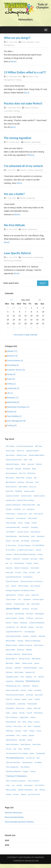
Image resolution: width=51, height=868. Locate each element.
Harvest (14, 586)
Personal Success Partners (15, 695)
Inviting (30, 170)
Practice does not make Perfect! (23, 103)
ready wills (37, 708)
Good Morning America (14, 577)
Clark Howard (32, 518)
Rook (24, 722)
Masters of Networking (33, 641)
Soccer (39, 731)
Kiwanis (22, 618)
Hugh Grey (35, 595)
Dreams (38, 550)
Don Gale (16, 541)
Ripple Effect (24, 717)
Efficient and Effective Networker (25, 554)
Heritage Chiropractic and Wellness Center (20, 590)
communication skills (13, 527)
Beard (34, 469)
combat (34, 523)
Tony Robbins (25, 767)
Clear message (11, 523)
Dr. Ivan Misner (38, 545)
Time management (12, 767)
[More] (14, 62)
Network (41, 677)
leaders (16, 623)
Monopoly (9, 668)
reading (29, 708)
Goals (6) (11, 379)
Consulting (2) (13, 365)
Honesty (21, 595)
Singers (32, 731)
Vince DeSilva (39, 785)
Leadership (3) (13, 388)
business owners (39, 496)
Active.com (20, 451)
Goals (23, 42)
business (19, 491)
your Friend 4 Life (34, 794)
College (27, 523)
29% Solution (10, 446)
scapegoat (37, 726)
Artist (25, 460)
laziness (9, 623)
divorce (8, 541)
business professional (13, 505)
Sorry (18, 735)
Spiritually (22, 740)
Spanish (31, 735)
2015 (7, 840)
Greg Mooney (28, 577)
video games (28, 785)
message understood (13, 654)
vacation (19, 785)
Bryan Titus (10, 491)
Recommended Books (14, 817)
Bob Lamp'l (30, 482)
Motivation (31, 42)
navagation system (12, 677)
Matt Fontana (39, 645)
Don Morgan (25, 541)
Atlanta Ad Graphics (13, 464)
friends (36, 563)
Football (29, 563)
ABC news (39, 446)
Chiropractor (10, 518)
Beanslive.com (32, 861)
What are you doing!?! (17, 38)
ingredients (27, 599)
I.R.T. (20, 599)
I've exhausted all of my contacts (23, 166)
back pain (31, 464)
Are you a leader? (14, 194)
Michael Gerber (27, 654)
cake (39, 505)
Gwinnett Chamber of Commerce (32, 581)
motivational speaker (30, 668)
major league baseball (13, 636)
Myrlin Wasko (19, 672)
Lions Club (39, 627)
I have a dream (11, 599)
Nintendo (35, 686)
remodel (29, 713)
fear (7, 563)
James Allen (35, 604)
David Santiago (24, 536)
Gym (7, 586)
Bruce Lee (33, 487)
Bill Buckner (31, 473)
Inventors (9, 604)
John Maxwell (19, 614)
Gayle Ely (9, 568)
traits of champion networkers (16, 781)
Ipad (28, 604)
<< (11, 300)
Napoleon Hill (30, 672)
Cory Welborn (10, 532)
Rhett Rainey (38, 713)
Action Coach (10, 451)
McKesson (21, 650)
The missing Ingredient (18, 138)
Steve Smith (37, 744)
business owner (26, 496)
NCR (22, 677)
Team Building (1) (14, 416)
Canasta (9, 509)
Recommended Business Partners (19, 822)
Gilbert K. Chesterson (22, 568)
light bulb (24, 627)
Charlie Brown (11, 514)
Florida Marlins (19, 563)
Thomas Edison (27, 762)
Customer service (23, 532)
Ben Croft (22, 473)
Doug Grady (35, 541)
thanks (32, 753)
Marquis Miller (11, 641)
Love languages (29, 632)
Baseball (18, 469)
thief (38, 758)
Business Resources (14, 813)
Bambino (39, 464)
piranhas (17, 699)
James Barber (13, 609)
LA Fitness (30, 618)
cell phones (31, 509)
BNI (35, 478)
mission (37, 663)
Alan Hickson (10, 455)
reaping (14, 713)
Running (9, 726)
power (30, 699)
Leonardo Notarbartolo (37, 623)
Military (18, 663)
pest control (39, 695)
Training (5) (12, 425)
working (8, 794)
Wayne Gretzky (11, 790)
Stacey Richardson (12, 744)
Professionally (32, 704)
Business (35, 108)
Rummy (37, 722)
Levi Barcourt (10, 627)
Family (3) (11, 374)
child (30, 514)
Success (9, 749)
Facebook (25, 559)
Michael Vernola (24, 659)
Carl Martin (17, 509)
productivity (22, 704)
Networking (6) (13, 402)
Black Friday (20, 478)
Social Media (10, 735)
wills (36, 790)
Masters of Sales (11, 645)
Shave (25, 731)
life (18, 627)
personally (30, 695)
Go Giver (18, 572)
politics (24, 699)
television (27, 749)
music (41, 668)
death (33, 536)
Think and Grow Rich (13, 762)
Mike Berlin (10, 663)
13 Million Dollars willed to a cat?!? (25, 72)
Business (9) (12, 356)
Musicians (9, 672)
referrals (22, 713)
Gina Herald (35, 568)
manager (26, 636)
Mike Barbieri (36, 659)
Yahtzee (23, 794)
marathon (34, 636)
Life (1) (10, 393)
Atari (31, 460)
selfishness (10, 731)
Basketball (27, 469)
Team (20, 749)
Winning (42, 790)
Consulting (8, 111)
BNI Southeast (11, 482)
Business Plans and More (26, 500)
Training (18, 80)
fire (11, 563)
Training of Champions (16, 776)
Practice (37, 699)
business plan (10, 500)
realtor (8, 713)
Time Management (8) (16, 421)
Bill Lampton (10, 478)
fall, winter (34, 559)
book (37, 482)
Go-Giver (32, 572)
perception (38, 690)
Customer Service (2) (16, 370)
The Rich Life (30, 758)
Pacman (23, 690)
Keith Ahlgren (40, 614)
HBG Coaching (23, 586)
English (8, 559)
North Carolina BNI (12, 690)
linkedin (31, 627)
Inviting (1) (11, 384)
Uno (13, 785)
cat (24, 509)
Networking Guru (33, 681)
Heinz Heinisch (35, 586)
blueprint (29, 478)
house (27, 595)
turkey (8, 785)
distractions (41, 536)
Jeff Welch (25, 609)
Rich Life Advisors (12, 717)
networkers (10, 681)
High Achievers (11, 595)
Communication (27, 257)
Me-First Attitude (14, 225)
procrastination (11, 704)
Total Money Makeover (14, 771)
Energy (40, 554)
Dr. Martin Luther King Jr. (26, 550)
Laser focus (39, 618)
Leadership (31, 198)
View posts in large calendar (26, 335)
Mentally (29, 650)
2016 (7, 845)
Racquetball (10, 708)
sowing (24, 735)
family (41, 559)
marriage (20, 641)
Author (23, 464)
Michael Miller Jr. (11, 659)
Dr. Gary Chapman (24, 545)
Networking (36, 142)
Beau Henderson (12, 473)
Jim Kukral (9, 614)
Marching (42, 636)
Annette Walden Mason (37, 455)
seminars (18, 731)
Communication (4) (15, 361)
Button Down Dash (29, 505)
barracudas (10, 469)
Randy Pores (20, 708)
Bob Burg (21, 482)
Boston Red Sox (11, 487)
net (35, 677)
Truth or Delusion (33, 781)
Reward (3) (12, 412)
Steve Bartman (26, 744)
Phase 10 (9, 699)
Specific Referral (11, 740)
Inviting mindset (19, 604)
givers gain (10, 572)
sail (25, 726)
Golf (38, 572)
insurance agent (38, 599)
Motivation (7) (13, 398)
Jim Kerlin (34, 609)
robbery (33, 717)
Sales (30, 726)
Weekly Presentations (25, 790)
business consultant (13, 496)
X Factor (16, 794)
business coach (29, 491)
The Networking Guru (15, 758)
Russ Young (17, 726)
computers (25, 527)
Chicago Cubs (22, 514)
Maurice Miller (11, 650)
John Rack (30, 614)
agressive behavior (33, 451)
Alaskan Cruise (22, 455)
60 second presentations (25, 446)
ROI (19, 722)
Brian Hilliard (23, 487)
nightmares (26, 686)
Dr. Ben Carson (11, 545)
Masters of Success (26, 645)
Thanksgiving (41, 753)
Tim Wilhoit (38, 762)
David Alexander (11, 536)
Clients (20, 523)
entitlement (16, 559)
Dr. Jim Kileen (11, 550)
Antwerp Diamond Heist (14, 460)
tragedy (26, 771)
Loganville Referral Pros (14, 632)
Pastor (30, 690)
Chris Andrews (21, 518)
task (15, 749)
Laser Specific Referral (17, 253)
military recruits (27, 663)
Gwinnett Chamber (12, 581)
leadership (24, 623)
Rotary (30, 722)
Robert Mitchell (11, 722)
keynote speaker (11, 618)
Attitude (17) (12, 351)
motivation (18, 668)
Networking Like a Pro (13, 686)
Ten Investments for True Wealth (17, 753)
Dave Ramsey (35, 532)
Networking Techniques (13, 261)
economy (9, 554)
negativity (29, 677)
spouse (30, 740)
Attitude (27, 108)
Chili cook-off (38, 514)
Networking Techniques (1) (18, 407)
